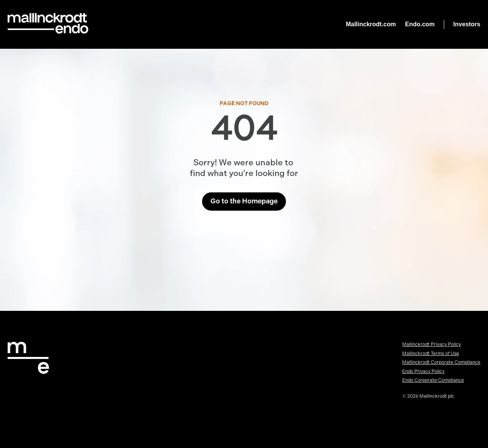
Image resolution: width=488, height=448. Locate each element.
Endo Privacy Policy (423, 371)
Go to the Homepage (244, 201)
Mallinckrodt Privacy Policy (432, 344)
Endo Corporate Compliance (433, 380)
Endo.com (420, 24)
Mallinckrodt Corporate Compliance (441, 362)
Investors (467, 24)
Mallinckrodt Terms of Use (431, 354)
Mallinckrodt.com (371, 24)
